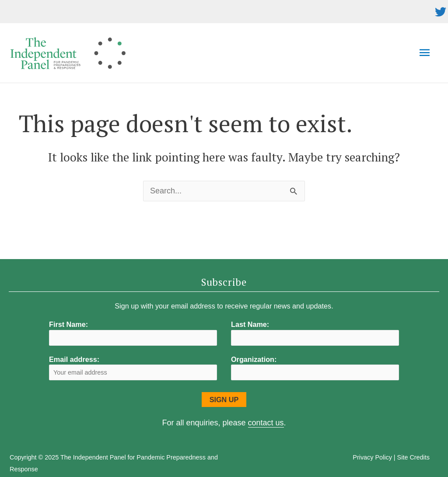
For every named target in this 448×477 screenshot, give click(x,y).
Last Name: (250, 324)
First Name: (68, 324)
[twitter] (441, 12)
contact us (266, 423)
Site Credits (413, 457)
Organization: (254, 359)
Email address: (133, 368)
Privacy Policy (372, 457)
